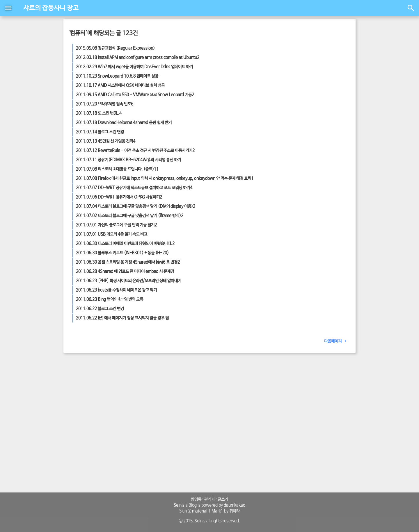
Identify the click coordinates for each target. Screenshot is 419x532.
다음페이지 (336, 341)
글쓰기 (223, 499)
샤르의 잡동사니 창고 (51, 8)
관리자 (210, 499)
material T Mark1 (208, 511)
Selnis (179, 505)
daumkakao (235, 505)
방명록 (196, 499)
